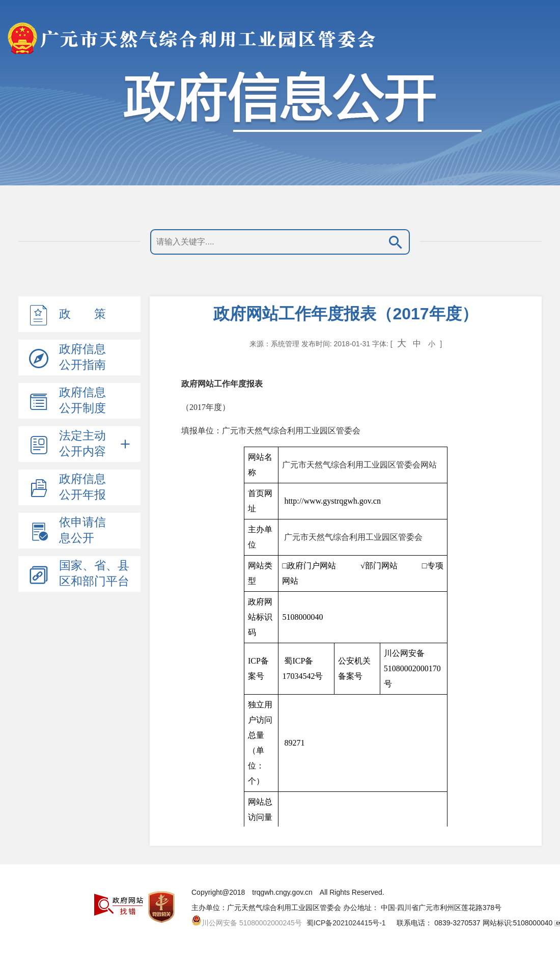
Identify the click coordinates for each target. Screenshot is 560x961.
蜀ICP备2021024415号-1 (346, 923)
